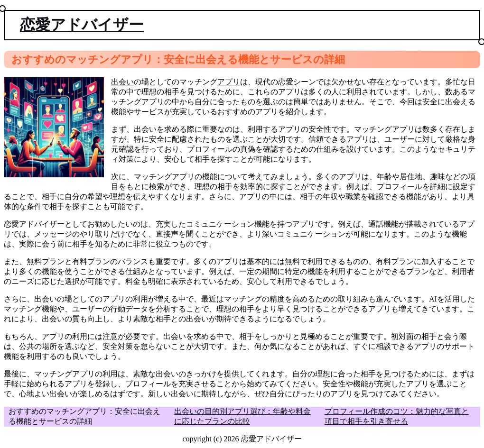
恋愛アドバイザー (82, 25)
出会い (122, 82)
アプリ (229, 82)
